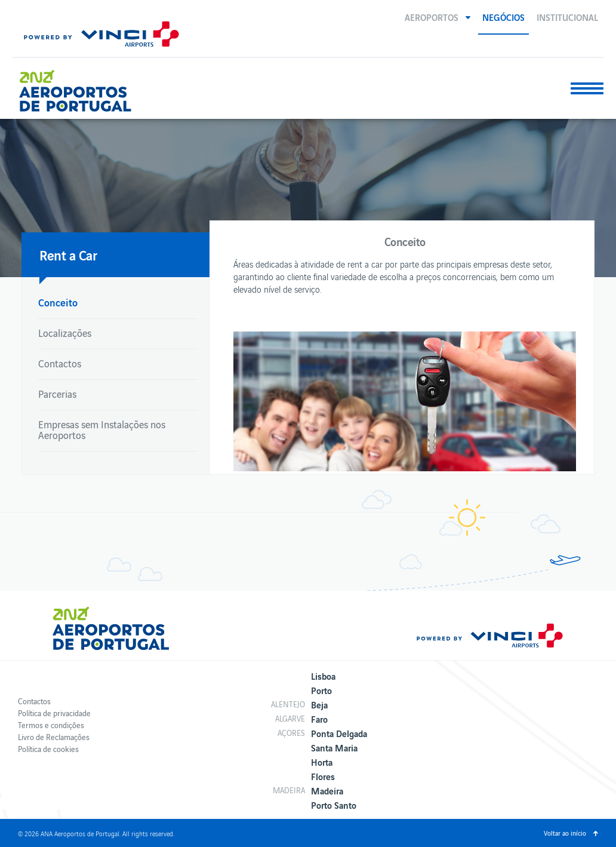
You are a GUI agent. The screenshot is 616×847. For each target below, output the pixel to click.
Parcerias (57, 394)
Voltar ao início (565, 833)
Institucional (567, 17)
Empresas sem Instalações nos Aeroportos (102, 429)
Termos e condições (51, 725)
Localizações (65, 333)
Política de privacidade (54, 713)
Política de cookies (48, 749)
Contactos (60, 363)
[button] (438, 17)
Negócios (503, 17)
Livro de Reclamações (54, 737)
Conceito (58, 302)
